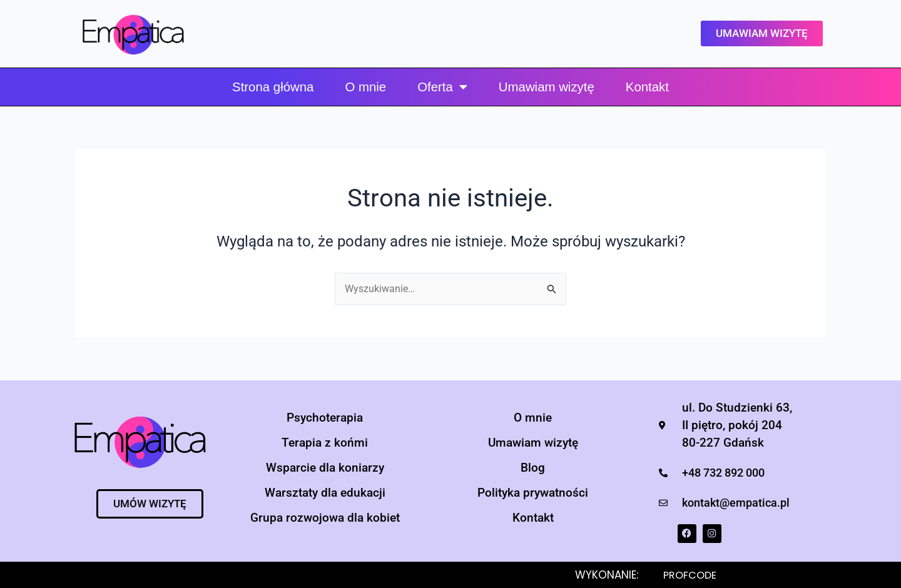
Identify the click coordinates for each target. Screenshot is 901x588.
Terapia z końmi (325, 443)
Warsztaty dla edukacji (325, 493)
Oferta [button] (442, 87)
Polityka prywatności (533, 493)
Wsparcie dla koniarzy (325, 468)
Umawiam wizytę (547, 87)
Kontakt (647, 87)
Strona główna (273, 87)
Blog (533, 468)
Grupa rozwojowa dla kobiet (325, 518)
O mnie (365, 87)
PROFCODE (691, 575)
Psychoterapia (325, 418)
